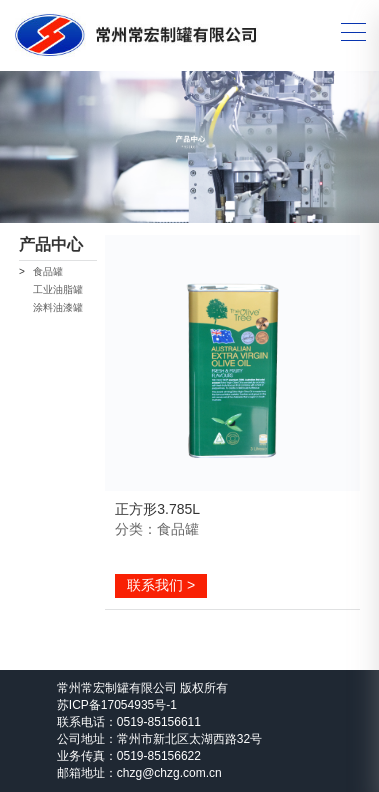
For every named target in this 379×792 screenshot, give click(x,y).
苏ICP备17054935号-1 (117, 705)
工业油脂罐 (58, 289)
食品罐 (48, 271)
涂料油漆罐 (58, 307)
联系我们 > (161, 585)
